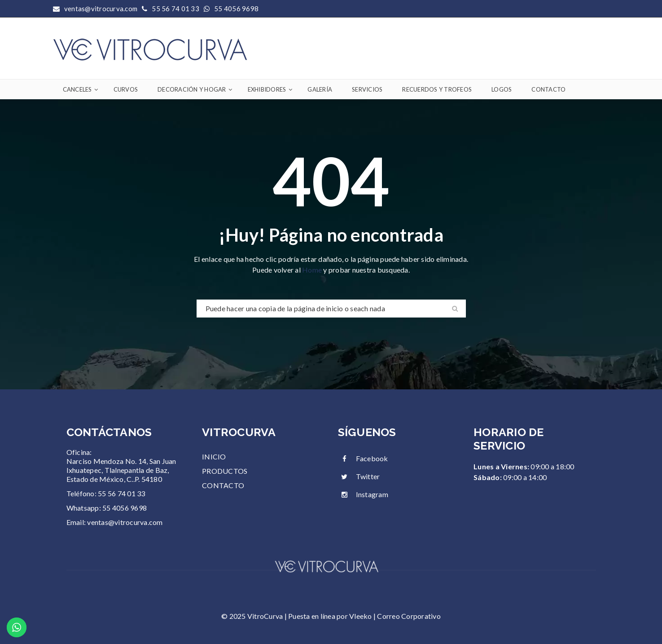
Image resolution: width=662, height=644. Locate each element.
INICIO (214, 457)
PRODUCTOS (225, 471)
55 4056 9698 (236, 9)
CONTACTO (223, 485)
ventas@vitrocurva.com (125, 522)
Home (313, 270)
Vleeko (361, 616)
